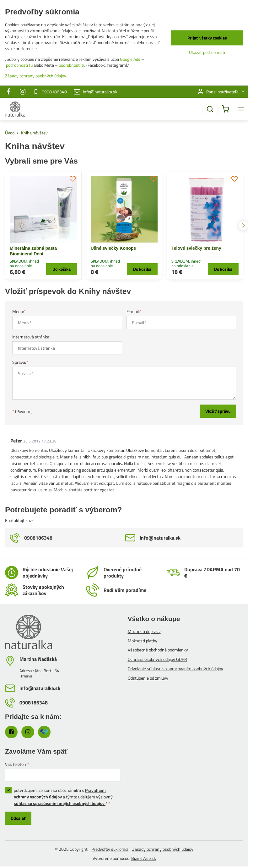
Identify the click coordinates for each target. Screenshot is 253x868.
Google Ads (130, 59)
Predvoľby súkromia (110, 849)
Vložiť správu (218, 411)
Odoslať (18, 818)
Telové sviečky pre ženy (196, 248)
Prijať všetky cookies (207, 38)
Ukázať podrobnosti (207, 52)
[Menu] (241, 109)
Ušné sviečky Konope (113, 248)
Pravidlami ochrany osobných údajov (60, 793)
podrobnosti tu (19, 65)
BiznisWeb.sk (144, 858)
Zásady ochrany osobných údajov (163, 849)
